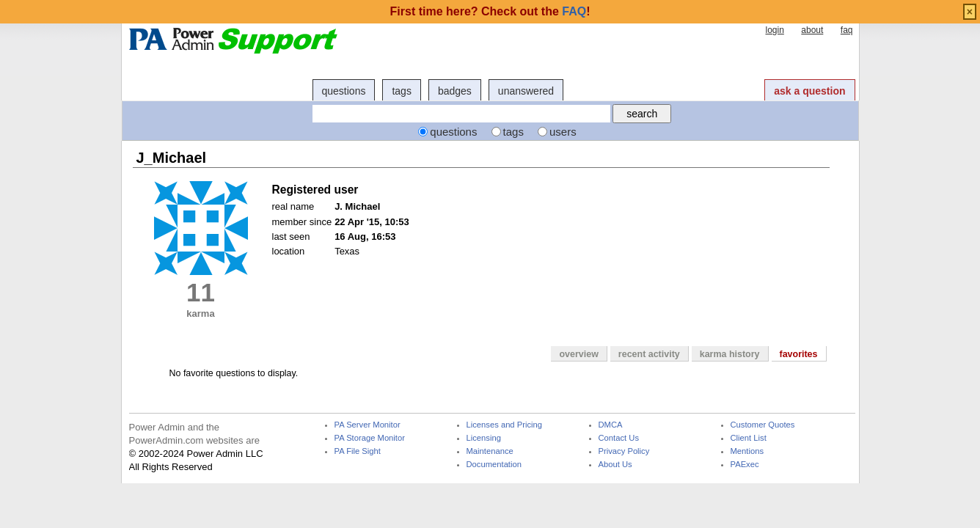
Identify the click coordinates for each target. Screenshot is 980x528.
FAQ (574, 11)
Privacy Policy (624, 451)
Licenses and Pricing (505, 425)
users (563, 132)
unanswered (526, 91)
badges (455, 91)
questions (344, 91)
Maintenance (490, 451)
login (774, 30)
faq (847, 30)
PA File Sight (358, 451)
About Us (615, 465)
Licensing (484, 438)
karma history (730, 354)
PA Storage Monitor (370, 438)
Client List (749, 438)
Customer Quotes (763, 425)
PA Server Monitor (367, 425)
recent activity (649, 354)
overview (578, 354)
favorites (799, 354)
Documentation (494, 465)
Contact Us (619, 438)
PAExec (745, 465)
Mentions (747, 451)
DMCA (611, 425)
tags (401, 91)
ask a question (809, 91)
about (812, 30)
